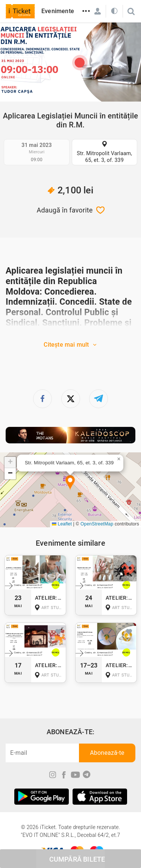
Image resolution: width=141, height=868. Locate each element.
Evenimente (58, 11)
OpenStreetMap (97, 524)
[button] (70, 483)
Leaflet (62, 524)
